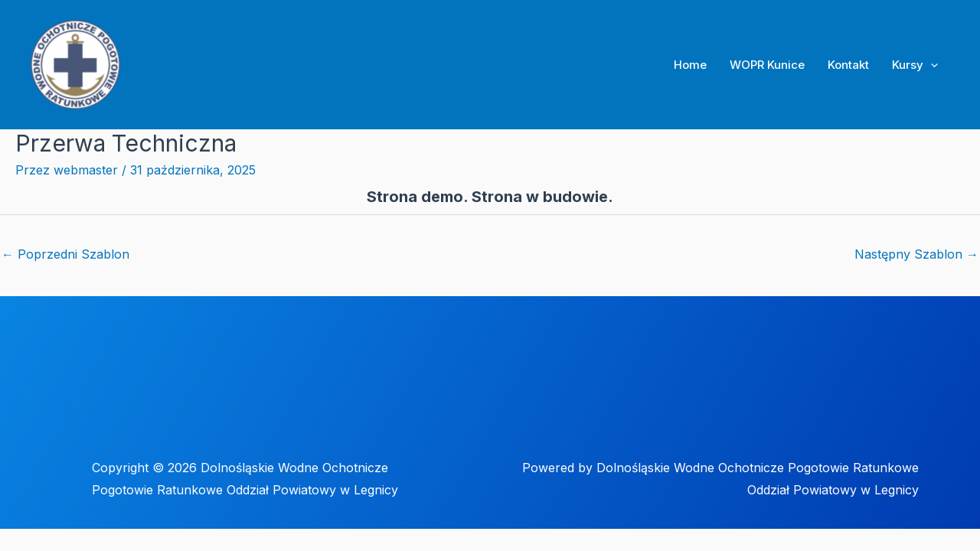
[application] (931, 65)
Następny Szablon (916, 254)
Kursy (915, 65)
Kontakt (848, 65)
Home (690, 65)
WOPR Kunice (767, 65)
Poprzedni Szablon (65, 254)
